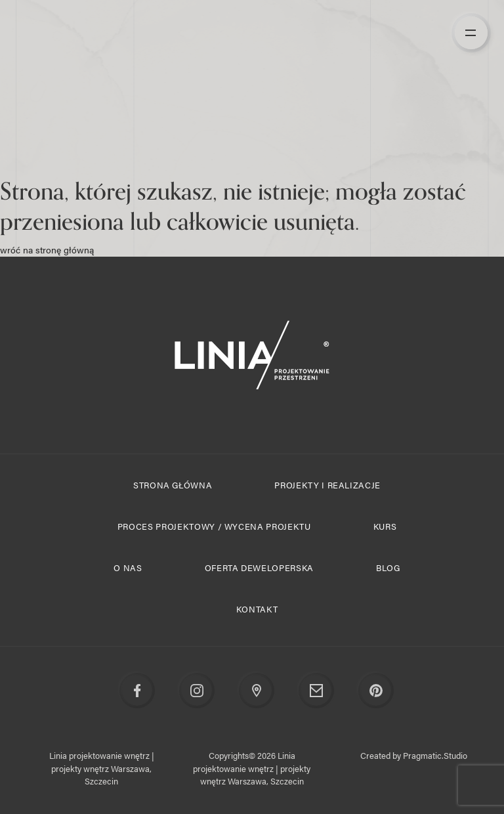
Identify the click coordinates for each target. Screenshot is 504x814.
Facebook (138, 691)
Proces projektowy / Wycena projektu (214, 526)
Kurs (385, 526)
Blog (388, 568)
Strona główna (173, 485)
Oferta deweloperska (259, 568)
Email (317, 691)
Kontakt (257, 609)
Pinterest (377, 691)
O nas (128, 568)
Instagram (198, 691)
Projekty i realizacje (327, 485)
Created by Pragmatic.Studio (414, 755)
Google (257, 691)
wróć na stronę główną (47, 249)
